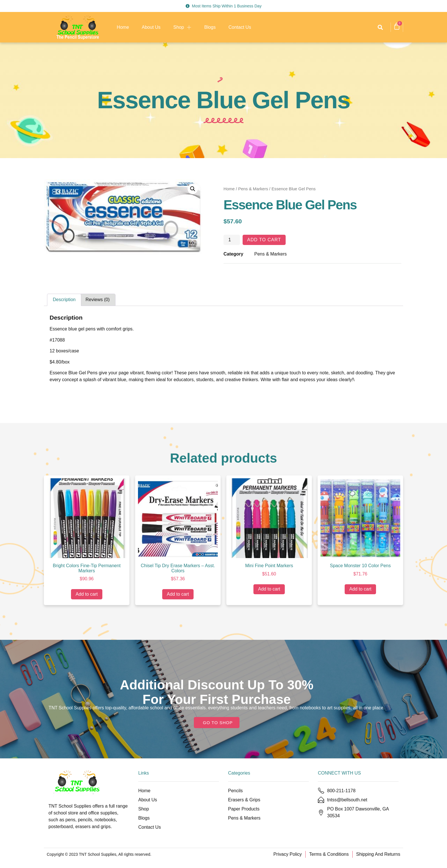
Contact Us (240, 27)
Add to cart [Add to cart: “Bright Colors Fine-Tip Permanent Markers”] (87, 594)
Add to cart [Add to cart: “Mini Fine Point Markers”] (269, 589)
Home (123, 27)
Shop (182, 27)
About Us (151, 27)
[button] (380, 27)
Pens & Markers (253, 189)
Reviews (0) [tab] (97, 300)
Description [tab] (64, 300)
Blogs (210, 27)
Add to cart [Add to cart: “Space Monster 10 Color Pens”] (360, 589)
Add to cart (264, 240)
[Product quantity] (232, 240)
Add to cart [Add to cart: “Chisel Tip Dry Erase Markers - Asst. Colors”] (178, 594)
